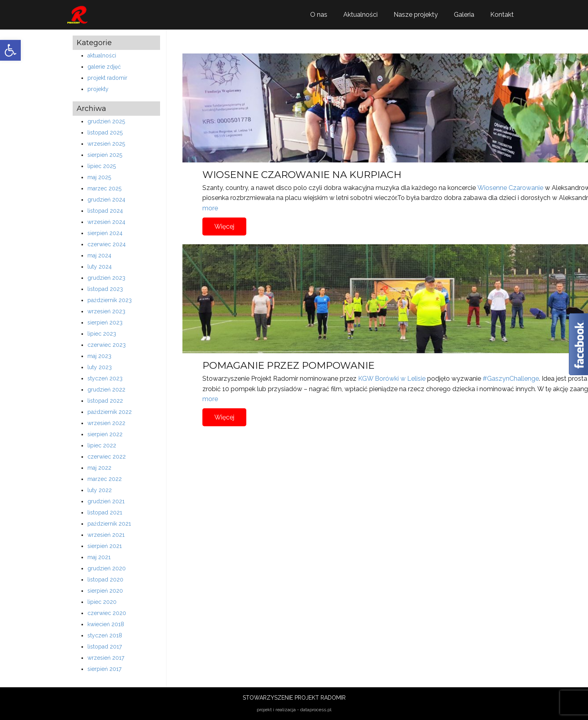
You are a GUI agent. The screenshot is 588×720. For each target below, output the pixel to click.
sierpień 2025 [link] (105, 155)
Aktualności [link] (360, 15)
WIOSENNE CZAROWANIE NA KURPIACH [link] (302, 175)
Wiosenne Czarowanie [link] (510, 188)
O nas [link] (319, 15)
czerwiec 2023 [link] (107, 345)
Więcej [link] (224, 226)
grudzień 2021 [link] (106, 501)
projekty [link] (98, 89)
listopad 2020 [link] (105, 580)
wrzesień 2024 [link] (106, 222)
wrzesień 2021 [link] (106, 535)
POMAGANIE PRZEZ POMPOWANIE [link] (288, 365)
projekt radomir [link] (107, 78)
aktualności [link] (102, 55)
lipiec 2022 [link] (102, 445)
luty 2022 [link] (100, 490)
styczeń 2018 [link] (105, 635)
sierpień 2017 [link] (104, 669)
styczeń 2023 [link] (105, 378)
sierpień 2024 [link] (105, 233)
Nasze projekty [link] (416, 15)
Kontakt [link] (502, 15)
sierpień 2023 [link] (105, 322)
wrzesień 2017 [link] (106, 658)
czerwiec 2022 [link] (107, 457)
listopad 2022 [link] (105, 401)
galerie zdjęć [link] (104, 67)
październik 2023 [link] (110, 300)
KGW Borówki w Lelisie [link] (392, 379)
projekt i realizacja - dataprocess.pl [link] (294, 710)
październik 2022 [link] (110, 412)
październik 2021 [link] (109, 524)
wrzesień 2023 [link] (106, 311)
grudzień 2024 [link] (106, 200)
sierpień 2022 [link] (105, 434)
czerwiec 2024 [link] (107, 244)
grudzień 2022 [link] (106, 390)
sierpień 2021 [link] (105, 546)
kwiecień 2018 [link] (106, 624)
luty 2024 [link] (100, 267)
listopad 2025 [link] (105, 133)
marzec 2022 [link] (105, 479)
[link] (10, 50)
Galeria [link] (464, 15)
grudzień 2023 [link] (106, 278)
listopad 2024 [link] (105, 211)
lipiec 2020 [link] (102, 602)
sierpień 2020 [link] (105, 591)
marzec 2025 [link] (104, 188)
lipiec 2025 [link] (102, 166)
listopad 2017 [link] (105, 647)
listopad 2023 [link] (105, 289)
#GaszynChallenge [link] (511, 379)
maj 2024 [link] (99, 255)
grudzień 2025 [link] (106, 121)
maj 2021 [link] (99, 557)
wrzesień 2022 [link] (106, 423)
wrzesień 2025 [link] (106, 144)
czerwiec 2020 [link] (107, 613)
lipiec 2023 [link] (102, 334)
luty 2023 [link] (100, 367)
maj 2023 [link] (99, 356)
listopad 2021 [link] (105, 512)
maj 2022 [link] (99, 468)
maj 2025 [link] (99, 177)
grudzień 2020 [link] (107, 568)
